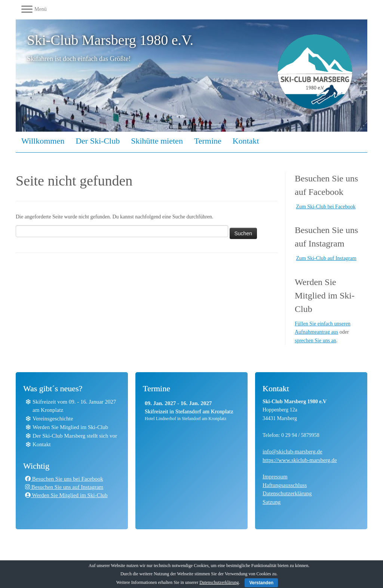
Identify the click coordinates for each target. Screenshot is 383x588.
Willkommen (43, 141)
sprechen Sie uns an (315, 341)
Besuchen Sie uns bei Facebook (64, 479)
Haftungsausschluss (285, 485)
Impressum (275, 477)
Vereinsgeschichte (53, 419)
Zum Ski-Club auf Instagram (326, 258)
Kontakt (246, 141)
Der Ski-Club (98, 141)
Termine (208, 141)
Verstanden (261, 583)
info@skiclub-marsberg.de (292, 451)
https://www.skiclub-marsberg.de (300, 460)
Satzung (272, 502)
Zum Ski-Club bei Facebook (326, 207)
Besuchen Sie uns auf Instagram (64, 487)
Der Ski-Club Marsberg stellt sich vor (75, 436)
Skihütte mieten (157, 141)
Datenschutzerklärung (287, 493)
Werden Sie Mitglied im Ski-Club (70, 427)
